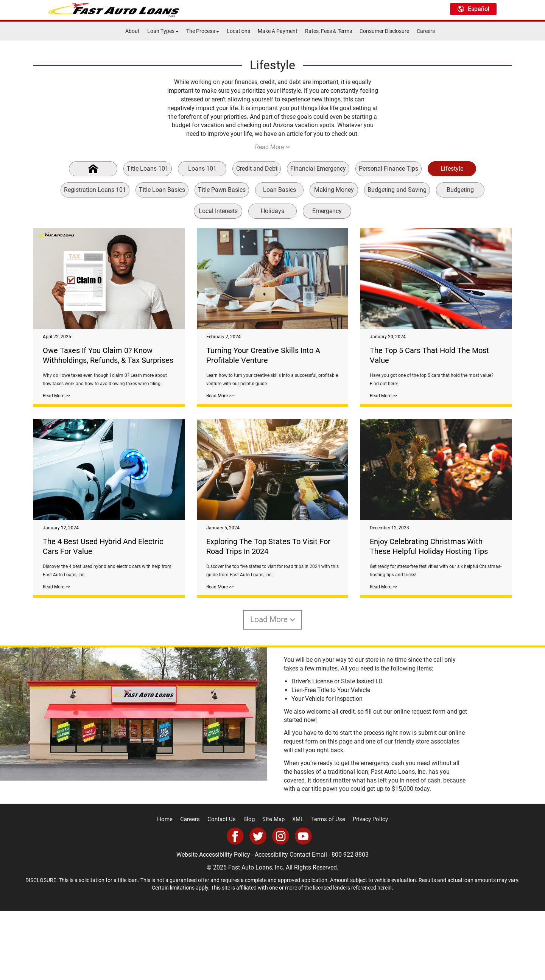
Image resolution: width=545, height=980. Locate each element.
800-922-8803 (350, 924)
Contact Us (225, 889)
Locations (238, 31)
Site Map (274, 889)
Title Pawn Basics (222, 190)
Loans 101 (202, 169)
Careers (426, 31)
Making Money (334, 190)
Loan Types (163, 31)
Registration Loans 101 (95, 190)
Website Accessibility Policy (213, 924)
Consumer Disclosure (384, 31)
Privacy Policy (364, 889)
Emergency (327, 211)
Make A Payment (278, 31)
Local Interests (218, 211)
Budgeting (460, 190)
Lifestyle (452, 169)
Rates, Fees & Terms (329, 31)
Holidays (272, 211)
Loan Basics (280, 190)
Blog (251, 889)
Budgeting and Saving (397, 190)
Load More (273, 689)
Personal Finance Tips (389, 169)
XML (297, 889)
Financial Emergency (318, 169)
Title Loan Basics (162, 190)
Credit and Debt (257, 169)
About (132, 31)
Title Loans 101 (148, 169)
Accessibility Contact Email (291, 924)
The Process (203, 31)
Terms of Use (325, 889)
